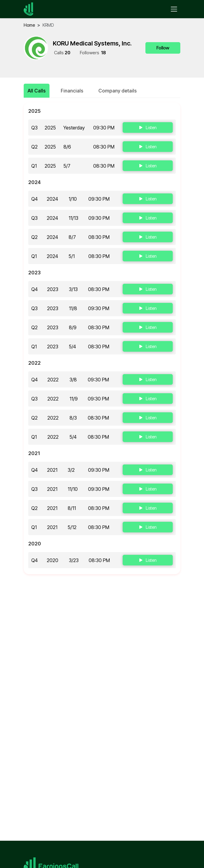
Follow (163, 48)
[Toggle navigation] (174, 9)
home (29, 25)
